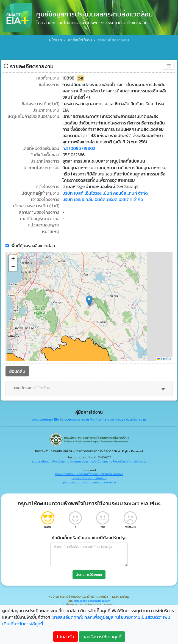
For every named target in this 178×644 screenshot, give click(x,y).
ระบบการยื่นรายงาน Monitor (82, 411)
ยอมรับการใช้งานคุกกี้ (102, 637)
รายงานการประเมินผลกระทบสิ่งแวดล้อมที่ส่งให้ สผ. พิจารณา (89, 465)
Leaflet (164, 350)
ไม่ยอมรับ (66, 637)
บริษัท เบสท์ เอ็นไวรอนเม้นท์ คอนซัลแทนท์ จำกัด (105, 183)
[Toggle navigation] (169, 52)
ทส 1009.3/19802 (79, 137)
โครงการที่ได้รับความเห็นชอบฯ (89, 469)
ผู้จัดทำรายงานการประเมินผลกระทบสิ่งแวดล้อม (89, 474)
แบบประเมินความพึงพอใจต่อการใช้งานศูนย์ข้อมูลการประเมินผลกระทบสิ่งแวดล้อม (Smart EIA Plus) (89, 453)
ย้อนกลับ (17, 362)
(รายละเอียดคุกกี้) (67, 617)
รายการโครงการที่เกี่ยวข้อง (89, 380)
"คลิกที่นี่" (107, 602)
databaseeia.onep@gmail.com (92, 592)
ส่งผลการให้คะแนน (89, 566)
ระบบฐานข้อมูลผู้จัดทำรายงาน (125, 411)
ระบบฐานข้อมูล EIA (46, 411)
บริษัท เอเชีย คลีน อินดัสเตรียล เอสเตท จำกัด (103, 190)
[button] (89, 292)
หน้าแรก (55, 40)
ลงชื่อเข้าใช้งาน (80, 40)
